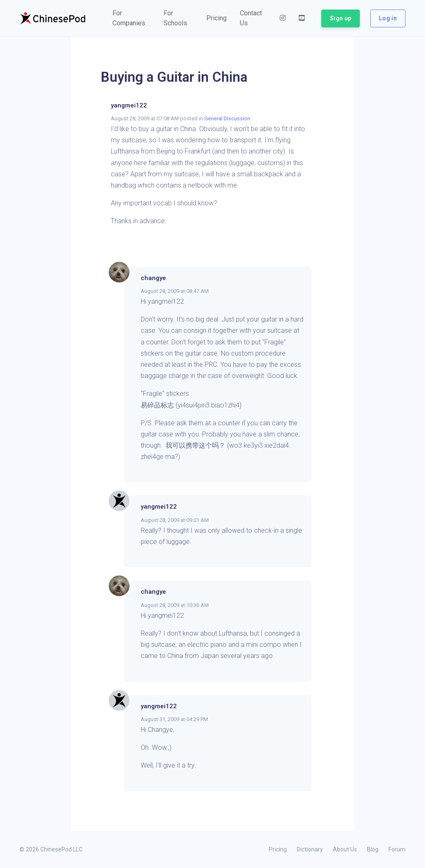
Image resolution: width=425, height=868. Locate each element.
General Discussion (227, 118)
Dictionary (310, 849)
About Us (345, 849)
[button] (131, 18)
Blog (373, 849)
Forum (397, 849)
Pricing (278, 849)
